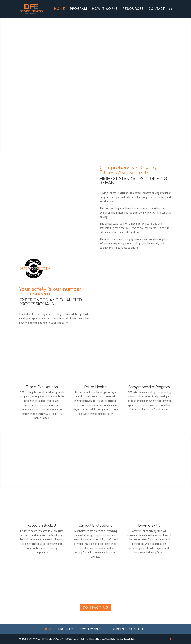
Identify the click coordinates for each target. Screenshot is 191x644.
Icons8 (129, 639)
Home (60, 9)
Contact (157, 9)
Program (78, 9)
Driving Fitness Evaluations (50, 639)
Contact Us (95, 608)
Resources (133, 9)
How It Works (105, 9)
